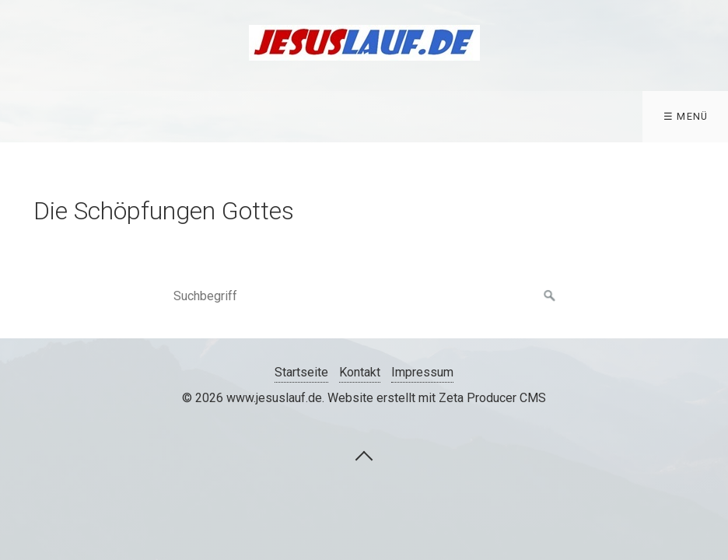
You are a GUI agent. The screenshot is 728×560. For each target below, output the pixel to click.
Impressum (422, 372)
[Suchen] (550, 296)
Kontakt (360, 372)
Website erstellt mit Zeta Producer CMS (437, 398)
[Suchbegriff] (364, 296)
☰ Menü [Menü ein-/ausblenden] (686, 116)
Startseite (301, 372)
